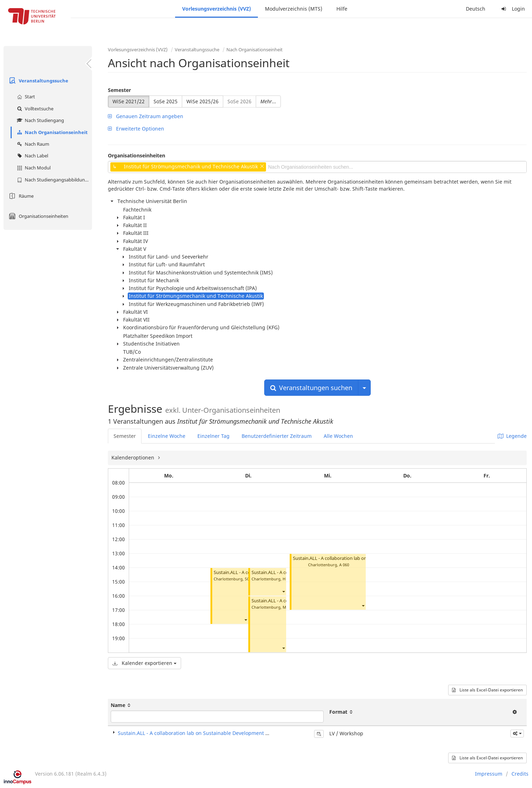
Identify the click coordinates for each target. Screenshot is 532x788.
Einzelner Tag (213, 436)
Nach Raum (32, 144)
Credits (520, 774)
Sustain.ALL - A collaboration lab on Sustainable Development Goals (364, 558)
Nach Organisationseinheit (51, 132)
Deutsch (476, 9)
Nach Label (32, 156)
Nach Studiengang (40, 120)
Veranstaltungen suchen (311, 388)
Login (512, 9)
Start (25, 97)
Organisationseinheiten (38, 216)
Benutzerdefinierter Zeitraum (277, 436)
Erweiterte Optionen (136, 129)
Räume (20, 196)
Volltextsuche (34, 109)
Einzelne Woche (167, 436)
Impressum (489, 774)
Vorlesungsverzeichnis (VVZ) (216, 9)
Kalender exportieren (144, 663)
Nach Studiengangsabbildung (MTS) (54, 180)
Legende (512, 436)
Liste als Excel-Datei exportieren (487, 690)
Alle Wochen (338, 436)
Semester (119, 90)
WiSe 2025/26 (203, 101)
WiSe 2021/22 (129, 101)
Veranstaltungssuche (38, 81)
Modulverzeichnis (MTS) (294, 9)
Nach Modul (33, 168)
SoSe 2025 (166, 101)
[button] (245, 620)
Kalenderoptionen (134, 457)
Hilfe (342, 9)
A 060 (344, 565)
